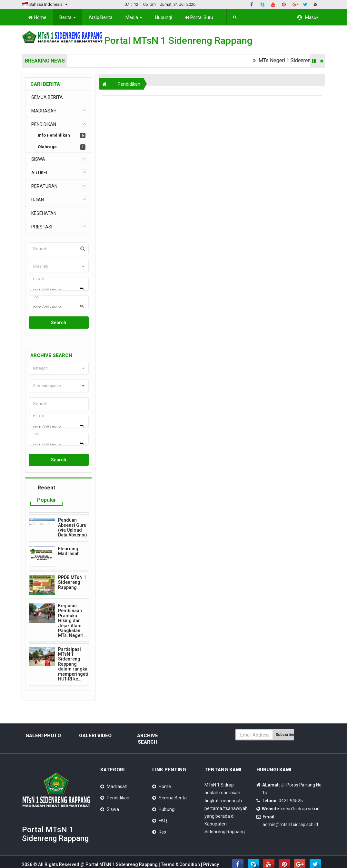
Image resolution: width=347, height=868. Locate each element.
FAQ (163, 806)
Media (134, 17)
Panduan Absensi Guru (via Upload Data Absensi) (73, 514)
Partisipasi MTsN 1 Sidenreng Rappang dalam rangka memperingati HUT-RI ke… (73, 650)
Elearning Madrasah (69, 537)
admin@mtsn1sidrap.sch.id (290, 810)
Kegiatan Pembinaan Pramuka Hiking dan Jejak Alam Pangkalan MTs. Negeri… (72, 607)
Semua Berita (173, 784)
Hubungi (164, 17)
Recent (46, 474)
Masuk (308, 17)
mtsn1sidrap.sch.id (300, 795)
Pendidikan (129, 84)
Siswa (113, 795)
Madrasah (117, 773)
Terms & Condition (181, 851)
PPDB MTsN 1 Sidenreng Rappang (72, 568)
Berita (68, 17)
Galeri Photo (43, 722)
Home (37, 17)
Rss (162, 818)
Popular (47, 486)
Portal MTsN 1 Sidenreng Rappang (122, 851)
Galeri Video (95, 722)
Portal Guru (199, 17)
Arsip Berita (101, 17)
